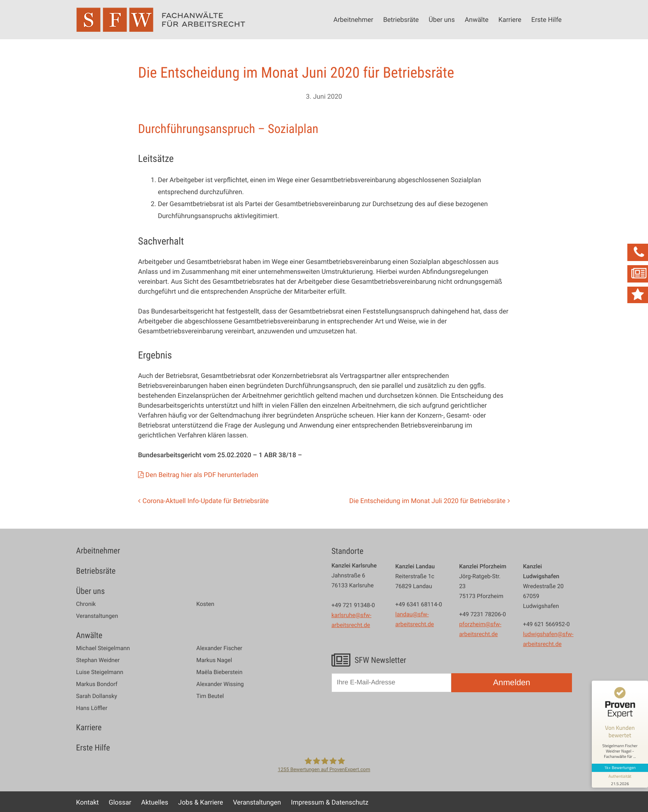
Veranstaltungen (97, 616)
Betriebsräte (401, 19)
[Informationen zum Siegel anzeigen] (620, 780)
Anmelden (512, 683)
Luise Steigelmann (100, 672)
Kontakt (87, 802)
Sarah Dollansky (96, 696)
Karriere (510, 19)
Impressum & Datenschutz (330, 802)
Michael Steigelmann (103, 648)
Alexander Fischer (219, 648)
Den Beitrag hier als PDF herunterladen (202, 475)
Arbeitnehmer (353, 19)
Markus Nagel (214, 660)
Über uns (442, 19)
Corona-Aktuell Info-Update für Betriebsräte (206, 501)
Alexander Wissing (220, 684)
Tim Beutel (210, 696)
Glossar (120, 802)
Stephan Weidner (98, 660)
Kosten (205, 604)
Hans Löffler (92, 708)
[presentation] (394, 718)
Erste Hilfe (547, 19)
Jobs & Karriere (201, 802)
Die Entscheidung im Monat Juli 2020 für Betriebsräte (427, 501)
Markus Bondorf (97, 684)
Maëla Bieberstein (219, 672)
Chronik (86, 604)
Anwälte (476, 19)
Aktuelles (155, 802)
